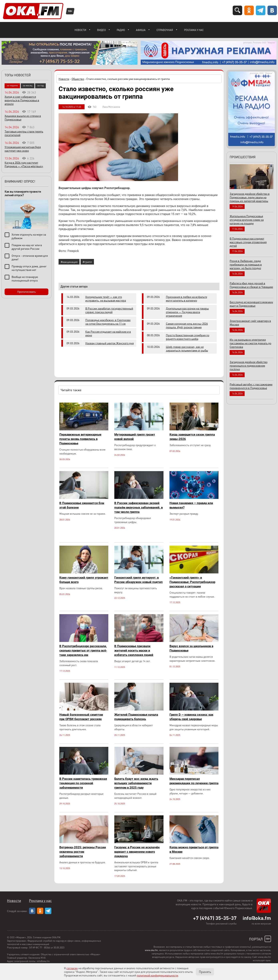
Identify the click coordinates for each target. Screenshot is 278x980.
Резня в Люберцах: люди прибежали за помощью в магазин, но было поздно (246, 264)
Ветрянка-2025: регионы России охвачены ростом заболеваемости (83, 852)
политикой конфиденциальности (157, 975)
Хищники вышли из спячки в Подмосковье (23, 117)
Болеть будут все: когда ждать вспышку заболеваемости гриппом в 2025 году (136, 783)
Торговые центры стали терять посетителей (24, 133)
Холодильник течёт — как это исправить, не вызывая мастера (106, 298)
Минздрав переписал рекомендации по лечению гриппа (194, 781)
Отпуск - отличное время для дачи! (30, 257)
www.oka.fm (151, 950)
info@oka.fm (257, 918)
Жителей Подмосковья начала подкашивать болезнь (136, 717)
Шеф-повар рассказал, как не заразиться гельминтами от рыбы (187, 348)
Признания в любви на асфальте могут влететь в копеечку (186, 298)
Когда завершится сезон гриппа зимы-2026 (192, 437)
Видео (101, 30)
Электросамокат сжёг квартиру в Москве (250, 322)
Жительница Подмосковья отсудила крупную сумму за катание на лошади (247, 220)
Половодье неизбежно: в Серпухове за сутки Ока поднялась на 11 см (108, 322)
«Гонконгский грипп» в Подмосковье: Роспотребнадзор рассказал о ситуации (192, 582)
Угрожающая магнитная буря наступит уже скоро (23, 149)
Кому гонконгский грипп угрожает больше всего (84, 580)
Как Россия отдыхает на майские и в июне (108, 333)
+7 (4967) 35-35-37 (215, 918)
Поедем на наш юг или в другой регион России (27, 247)
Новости (80, 30)
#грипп (87, 262)
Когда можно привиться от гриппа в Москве (194, 850)
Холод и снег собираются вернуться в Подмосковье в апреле (22, 100)
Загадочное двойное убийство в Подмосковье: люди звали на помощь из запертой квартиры (250, 197)
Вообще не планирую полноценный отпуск (25, 279)
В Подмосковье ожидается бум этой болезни (82, 505)
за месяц (28, 85)
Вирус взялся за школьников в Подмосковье (191, 648)
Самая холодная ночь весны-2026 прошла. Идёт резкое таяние (187, 325)
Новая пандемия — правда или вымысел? (191, 505)
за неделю (12, 85)
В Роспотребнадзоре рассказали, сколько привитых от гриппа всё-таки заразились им (83, 651)
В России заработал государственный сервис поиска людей (109, 310)
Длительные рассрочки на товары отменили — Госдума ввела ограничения (187, 312)
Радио (121, 30)
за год (40, 85)
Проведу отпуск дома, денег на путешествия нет (29, 268)
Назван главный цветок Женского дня (110, 343)
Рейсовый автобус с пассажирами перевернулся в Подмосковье (251, 386)
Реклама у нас (194, 30)
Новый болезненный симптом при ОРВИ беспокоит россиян (81, 717)
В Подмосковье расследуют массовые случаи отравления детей (248, 242)
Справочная (165, 30)
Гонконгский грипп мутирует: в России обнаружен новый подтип (139, 580)
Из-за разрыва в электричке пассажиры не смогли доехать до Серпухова (250, 343)
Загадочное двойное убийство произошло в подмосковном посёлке (249, 365)
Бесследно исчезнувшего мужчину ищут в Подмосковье (251, 304)
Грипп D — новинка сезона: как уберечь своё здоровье (191, 717)
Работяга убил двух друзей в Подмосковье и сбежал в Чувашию (251, 285)
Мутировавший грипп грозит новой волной (135, 437)
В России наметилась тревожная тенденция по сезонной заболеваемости (83, 783)
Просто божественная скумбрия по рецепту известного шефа (188, 337)
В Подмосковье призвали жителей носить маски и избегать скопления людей (134, 651)
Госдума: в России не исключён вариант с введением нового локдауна (137, 852)
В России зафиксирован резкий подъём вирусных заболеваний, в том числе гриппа (139, 507)
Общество (78, 79)
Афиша (141, 30)
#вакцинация (69, 262)
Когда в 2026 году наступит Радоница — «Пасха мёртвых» (24, 164)
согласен (72, 968)
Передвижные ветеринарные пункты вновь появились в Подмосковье (80, 439)
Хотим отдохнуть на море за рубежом (29, 236)
